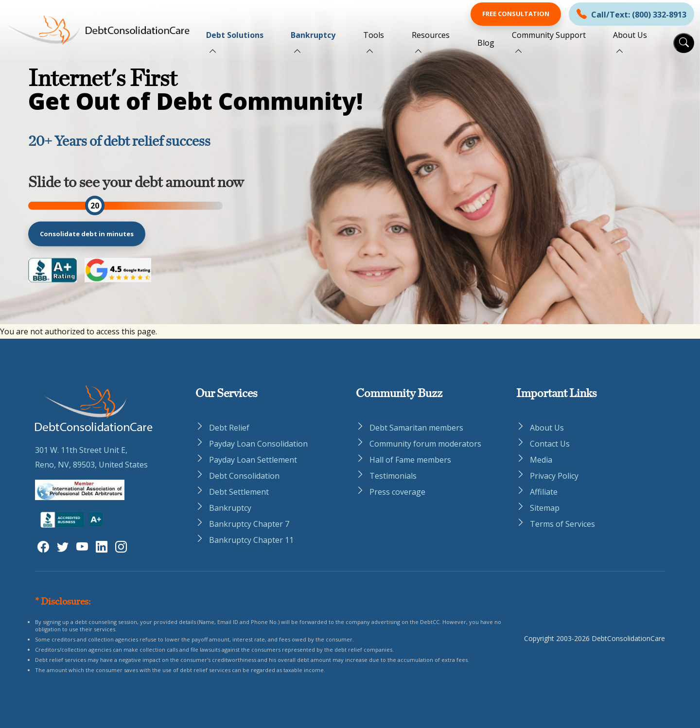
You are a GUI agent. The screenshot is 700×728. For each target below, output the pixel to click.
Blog (486, 43)
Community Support (549, 35)
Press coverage (397, 492)
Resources (431, 35)
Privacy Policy (554, 476)
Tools (374, 35)
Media (541, 460)
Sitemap (545, 508)
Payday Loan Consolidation (258, 444)
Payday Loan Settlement (253, 460)
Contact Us (550, 444)
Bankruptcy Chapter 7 (249, 524)
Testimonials (393, 476)
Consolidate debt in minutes (87, 234)
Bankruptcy (313, 35)
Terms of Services (562, 524)
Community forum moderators (425, 444)
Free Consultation (516, 14)
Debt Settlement (239, 492)
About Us (630, 35)
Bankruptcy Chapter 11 (251, 540)
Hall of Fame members (410, 460)
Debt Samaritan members (416, 428)
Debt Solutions (235, 35)
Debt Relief (229, 428)
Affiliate (544, 492)
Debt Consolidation (244, 476)
